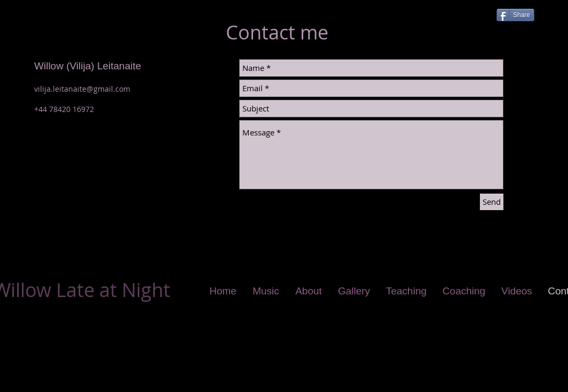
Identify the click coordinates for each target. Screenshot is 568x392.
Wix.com (218, 387)
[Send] (492, 202)
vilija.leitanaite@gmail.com (82, 89)
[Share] (515, 15)
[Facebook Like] (468, 14)
